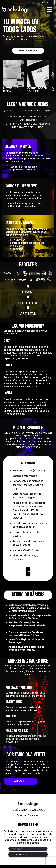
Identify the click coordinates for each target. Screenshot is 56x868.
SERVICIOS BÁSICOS (28, 598)
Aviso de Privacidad (28, 818)
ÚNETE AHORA (28, 51)
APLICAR (29, 574)
